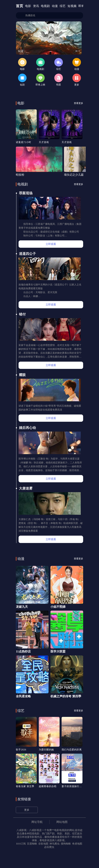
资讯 (37, 6)
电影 (29, 6)
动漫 (56, 6)
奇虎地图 (77, 860)
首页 (20, 6)
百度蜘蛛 (32, 860)
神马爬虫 (55, 860)
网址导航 (37, 838)
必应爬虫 (49, 863)
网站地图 (62, 838)
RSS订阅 (21, 860)
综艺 (64, 6)
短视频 (74, 6)
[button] (78, 52)
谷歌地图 (43, 860)
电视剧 (46, 6)
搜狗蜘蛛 (66, 860)
